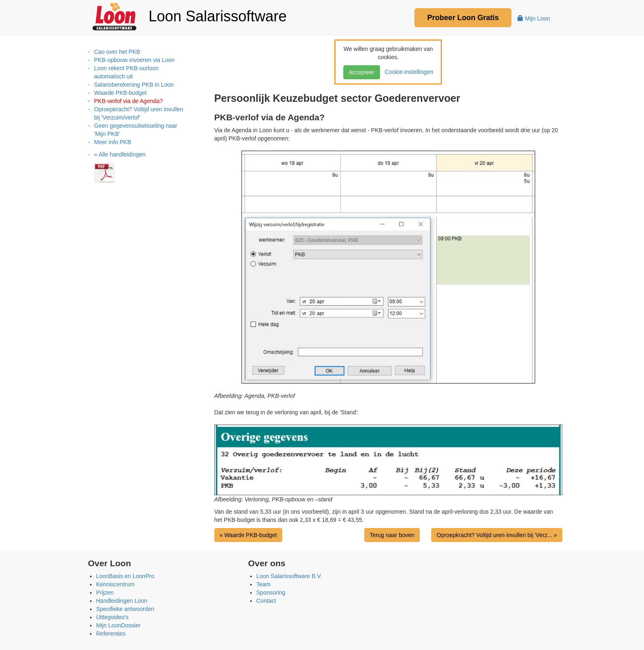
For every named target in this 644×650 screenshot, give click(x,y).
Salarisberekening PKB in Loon (134, 85)
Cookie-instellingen (407, 72)
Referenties (111, 634)
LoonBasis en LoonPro (125, 576)
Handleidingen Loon (122, 601)
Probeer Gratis (463, 18)
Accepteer (362, 72)
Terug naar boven (392, 535)
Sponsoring (271, 593)
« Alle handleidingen (120, 154)
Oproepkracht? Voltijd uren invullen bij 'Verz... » (497, 535)
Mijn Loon (534, 18)
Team (263, 584)
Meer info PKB (113, 142)
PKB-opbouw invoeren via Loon (134, 60)
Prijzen (105, 593)
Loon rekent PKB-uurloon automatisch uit (126, 72)
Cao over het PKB (117, 52)
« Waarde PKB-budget (248, 535)
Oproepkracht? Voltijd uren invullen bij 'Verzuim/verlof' (139, 113)
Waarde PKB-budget (120, 93)
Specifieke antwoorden (125, 609)
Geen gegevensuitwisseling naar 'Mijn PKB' (136, 130)
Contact (266, 601)
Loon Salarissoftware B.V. (289, 576)
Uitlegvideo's (112, 617)
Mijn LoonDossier (118, 625)
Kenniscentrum (115, 584)
